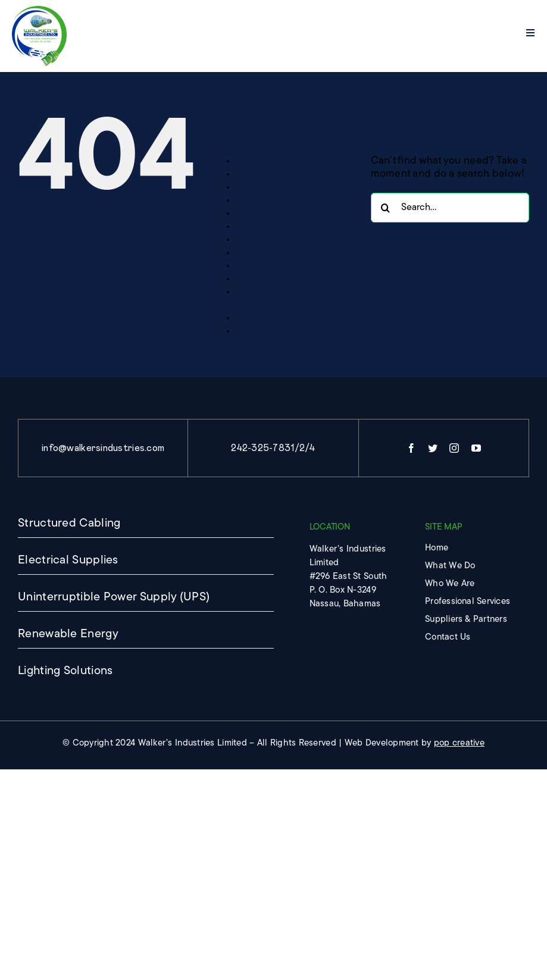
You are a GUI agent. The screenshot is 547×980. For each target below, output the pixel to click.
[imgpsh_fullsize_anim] (40, 11)
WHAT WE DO (265, 318)
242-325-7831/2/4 (273, 448)
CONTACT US (265, 161)
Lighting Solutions (275, 201)
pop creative (459, 743)
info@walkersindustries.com (103, 448)
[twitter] (433, 448)
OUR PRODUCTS (272, 214)
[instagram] (454, 448)
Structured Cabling (276, 266)
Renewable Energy (276, 240)
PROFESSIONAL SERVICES (293, 227)
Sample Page (264, 253)
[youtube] (476, 448)
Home (249, 187)
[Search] (386, 208)
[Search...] (450, 208)
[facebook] (411, 448)
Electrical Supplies (276, 174)
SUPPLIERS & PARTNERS (288, 279)
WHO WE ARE (265, 331)
